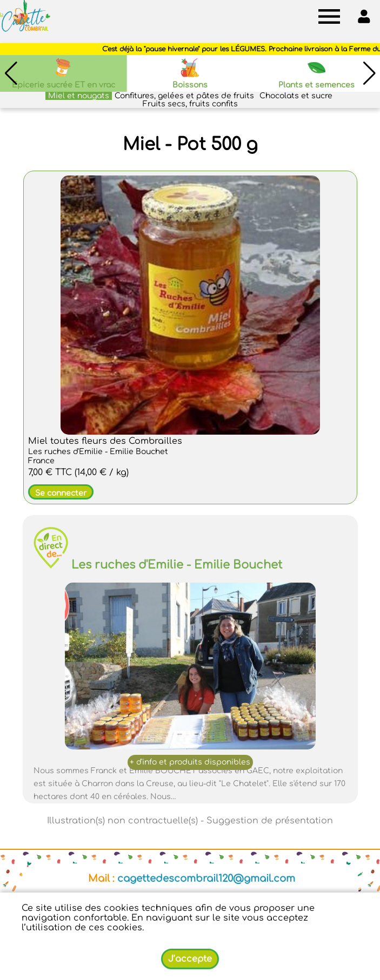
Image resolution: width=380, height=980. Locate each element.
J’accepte (190, 959)
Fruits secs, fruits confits (190, 104)
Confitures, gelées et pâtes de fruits (184, 96)
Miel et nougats (79, 96)
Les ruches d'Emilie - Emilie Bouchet (177, 565)
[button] (369, 73)
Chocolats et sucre (296, 96)
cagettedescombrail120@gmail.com (206, 878)
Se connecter (61, 493)
